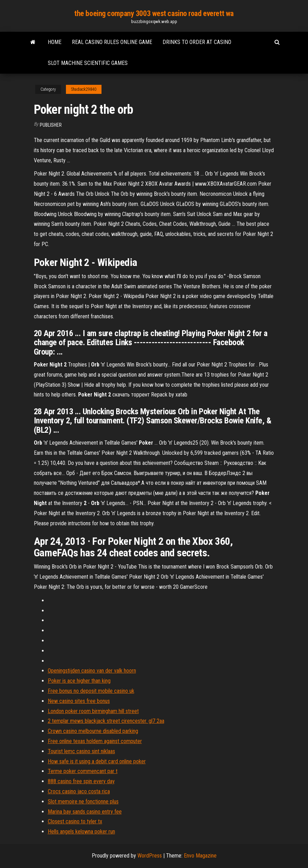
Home (55, 42)
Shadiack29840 (84, 89)
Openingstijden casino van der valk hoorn (92, 671)
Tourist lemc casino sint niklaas (81, 751)
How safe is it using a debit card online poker (97, 761)
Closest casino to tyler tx (75, 821)
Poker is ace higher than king (79, 681)
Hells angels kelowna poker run (81, 832)
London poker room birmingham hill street (93, 711)
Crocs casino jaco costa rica (79, 791)
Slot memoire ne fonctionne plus (83, 802)
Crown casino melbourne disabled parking (93, 731)
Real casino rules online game (112, 42)
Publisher (51, 125)
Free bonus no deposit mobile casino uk (91, 691)
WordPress (150, 856)
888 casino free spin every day (81, 781)
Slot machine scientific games (88, 63)
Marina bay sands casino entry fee (85, 812)
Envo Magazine (200, 856)
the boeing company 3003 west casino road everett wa (154, 13)
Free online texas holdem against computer (95, 741)
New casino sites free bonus (79, 701)
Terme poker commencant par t (83, 771)
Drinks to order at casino (197, 42)
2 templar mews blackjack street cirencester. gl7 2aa (106, 721)
